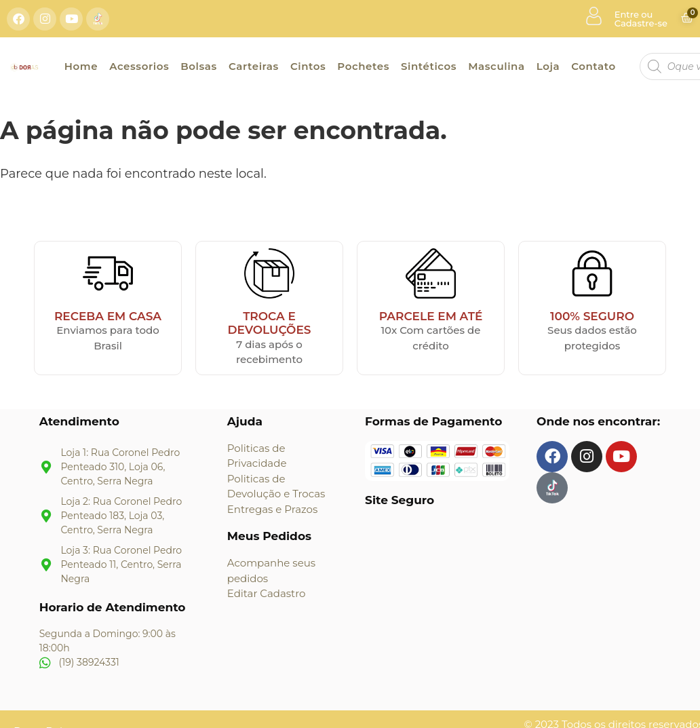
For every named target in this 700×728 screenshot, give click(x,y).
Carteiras (254, 66)
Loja (548, 66)
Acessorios (139, 66)
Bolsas (199, 66)
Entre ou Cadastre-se (641, 19)
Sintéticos (429, 66)
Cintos (308, 66)
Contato (594, 66)
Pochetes (363, 66)
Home (81, 66)
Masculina (497, 66)
